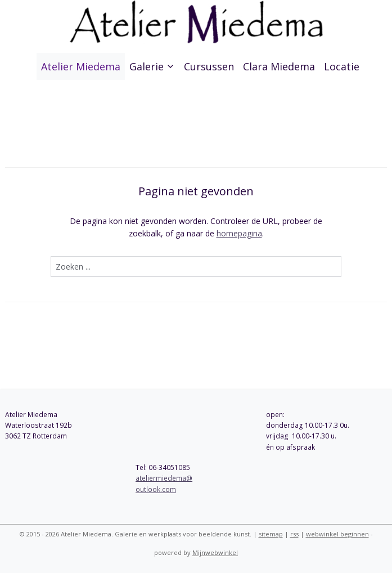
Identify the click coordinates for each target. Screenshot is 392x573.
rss (294, 534)
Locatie (342, 66)
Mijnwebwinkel (215, 552)
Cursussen (209, 66)
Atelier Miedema (81, 66)
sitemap (271, 534)
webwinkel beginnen (337, 534)
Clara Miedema (279, 66)
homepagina (239, 234)
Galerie (152, 66)
